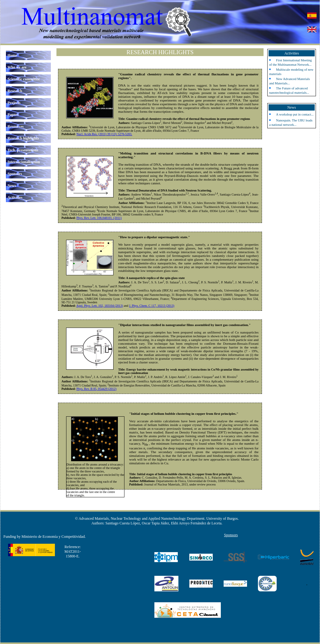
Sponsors (15, 174)
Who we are (17, 67)
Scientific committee (24, 79)
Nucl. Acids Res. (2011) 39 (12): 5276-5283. (104, 134)
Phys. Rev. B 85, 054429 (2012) (96, 389)
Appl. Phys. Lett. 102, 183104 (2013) (100, 306)
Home (12, 55)
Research (15, 91)
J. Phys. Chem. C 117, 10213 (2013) (152, 306)
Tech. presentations (23, 150)
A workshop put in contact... (295, 114)
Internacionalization (24, 162)
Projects (14, 103)
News (12, 186)
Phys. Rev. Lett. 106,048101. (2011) (99, 218)
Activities (15, 197)
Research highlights (23, 138)
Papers (13, 115)
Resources (16, 126)
